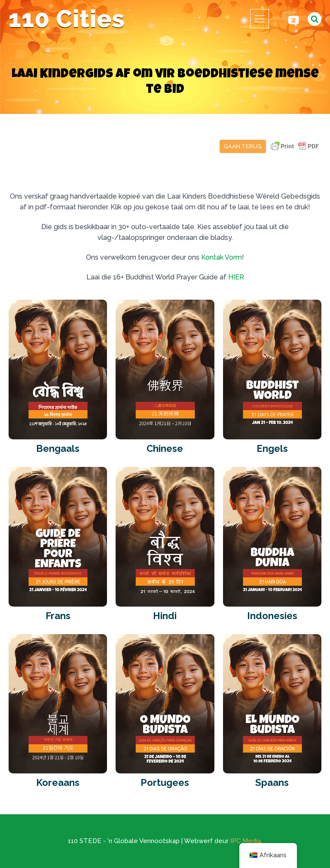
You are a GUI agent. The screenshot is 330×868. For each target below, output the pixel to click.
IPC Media (246, 841)
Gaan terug (243, 146)
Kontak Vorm (222, 257)
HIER (236, 277)
